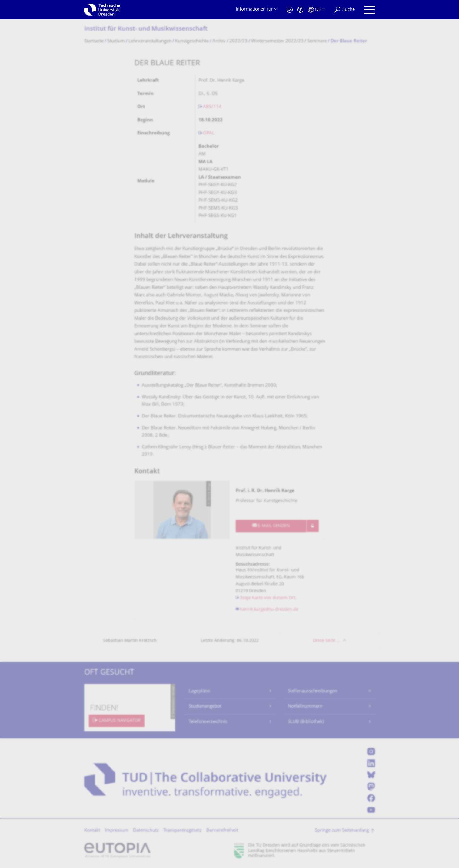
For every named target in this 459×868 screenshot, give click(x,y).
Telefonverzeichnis (208, 722)
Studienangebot (205, 706)
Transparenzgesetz (183, 831)
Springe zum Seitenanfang (342, 831)
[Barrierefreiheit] (300, 10)
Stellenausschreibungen (313, 691)
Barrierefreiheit (222, 831)
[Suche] (344, 10)
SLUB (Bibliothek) (306, 722)
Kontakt (92, 831)
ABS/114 (212, 107)
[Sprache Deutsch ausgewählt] (316, 10)
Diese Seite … (326, 641)
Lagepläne (199, 691)
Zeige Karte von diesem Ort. (268, 598)
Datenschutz (146, 831)
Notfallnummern (305, 706)
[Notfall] (290, 10)
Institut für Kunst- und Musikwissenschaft (146, 29)
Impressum (117, 831)
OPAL (209, 133)
